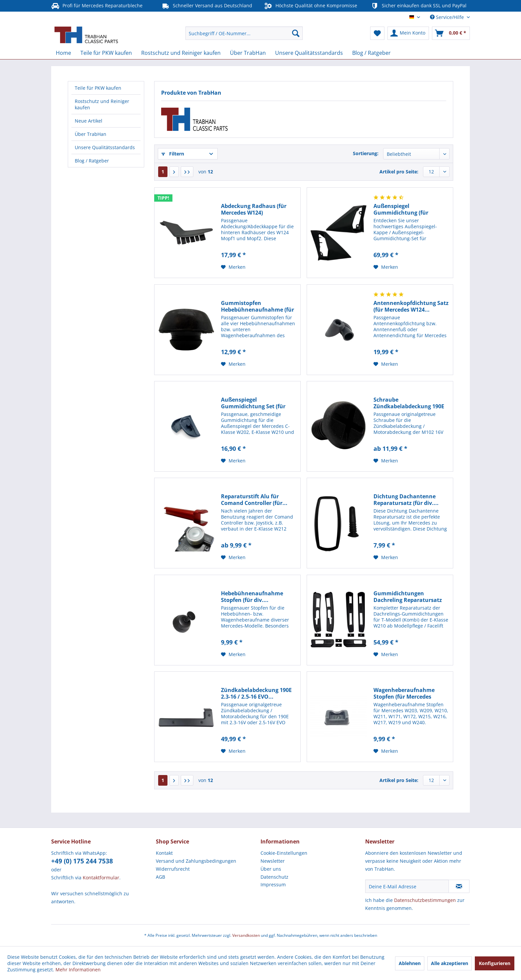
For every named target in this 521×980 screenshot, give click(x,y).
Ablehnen (410, 963)
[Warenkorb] (451, 33)
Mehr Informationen (78, 970)
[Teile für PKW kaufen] (106, 53)
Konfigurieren (495, 963)
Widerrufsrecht (173, 869)
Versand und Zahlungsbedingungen (196, 861)
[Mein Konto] (408, 33)
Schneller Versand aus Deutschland (207, 6)
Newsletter (273, 861)
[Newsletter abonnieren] (459, 886)
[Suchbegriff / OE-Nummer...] (244, 33)
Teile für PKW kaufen (98, 88)
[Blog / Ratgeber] (371, 53)
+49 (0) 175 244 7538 (82, 861)
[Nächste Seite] (174, 172)
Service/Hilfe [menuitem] (448, 17)
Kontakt (164, 853)
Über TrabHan (91, 134)
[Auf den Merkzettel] (233, 267)
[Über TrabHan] (248, 53)
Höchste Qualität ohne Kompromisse (311, 6)
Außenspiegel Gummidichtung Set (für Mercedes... (253, 403)
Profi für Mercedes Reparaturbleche (97, 6)
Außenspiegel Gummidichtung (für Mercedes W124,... (401, 209)
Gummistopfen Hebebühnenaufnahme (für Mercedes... (258, 306)
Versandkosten (246, 935)
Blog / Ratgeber (92, 161)
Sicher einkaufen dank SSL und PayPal (418, 6)
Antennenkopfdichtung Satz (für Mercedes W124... (411, 306)
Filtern (173, 154)
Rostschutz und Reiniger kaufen (102, 104)
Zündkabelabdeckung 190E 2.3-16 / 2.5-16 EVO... (256, 693)
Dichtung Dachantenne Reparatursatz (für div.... (406, 500)
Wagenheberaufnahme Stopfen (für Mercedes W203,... (404, 693)
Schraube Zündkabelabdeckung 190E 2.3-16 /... (409, 403)
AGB (160, 877)
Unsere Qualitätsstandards (105, 147)
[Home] (63, 53)
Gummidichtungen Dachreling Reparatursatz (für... (408, 597)
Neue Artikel (89, 121)
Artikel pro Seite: (399, 172)
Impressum (273, 884)
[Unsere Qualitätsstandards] (309, 53)
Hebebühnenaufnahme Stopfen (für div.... (252, 597)
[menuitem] (244, 33)
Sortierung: (366, 153)
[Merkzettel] (377, 33)
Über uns (271, 869)
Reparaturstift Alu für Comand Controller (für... (254, 500)
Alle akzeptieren (450, 963)
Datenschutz (274, 877)
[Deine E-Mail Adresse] (407, 886)
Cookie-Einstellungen (284, 853)
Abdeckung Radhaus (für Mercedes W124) (254, 209)
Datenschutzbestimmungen (425, 900)
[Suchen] (296, 33)
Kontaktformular (101, 878)
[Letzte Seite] (187, 172)
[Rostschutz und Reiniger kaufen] (181, 53)
